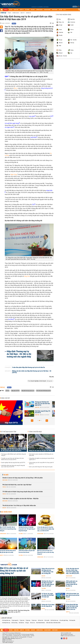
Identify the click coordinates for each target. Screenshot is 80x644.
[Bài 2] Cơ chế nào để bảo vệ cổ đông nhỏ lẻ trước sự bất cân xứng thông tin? (46, 552)
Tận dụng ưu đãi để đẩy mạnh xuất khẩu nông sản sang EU (14, 455)
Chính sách (16, 13)
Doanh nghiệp (40, 534)
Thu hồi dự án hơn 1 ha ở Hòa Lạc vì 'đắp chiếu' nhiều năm (19, 506)
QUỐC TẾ (22, 10)
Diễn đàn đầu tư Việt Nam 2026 (53, 623)
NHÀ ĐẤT (33, 10)
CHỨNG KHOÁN (39, 10)
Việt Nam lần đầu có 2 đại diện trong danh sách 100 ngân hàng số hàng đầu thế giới (27, 529)
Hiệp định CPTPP (15, 391)
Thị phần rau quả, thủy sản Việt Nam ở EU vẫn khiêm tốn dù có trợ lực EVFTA (12, 459)
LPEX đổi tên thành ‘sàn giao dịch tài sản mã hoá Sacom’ (27, 551)
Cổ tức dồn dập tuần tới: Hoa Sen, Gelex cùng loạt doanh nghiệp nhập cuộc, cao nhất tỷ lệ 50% (46, 529)
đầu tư (16, 88)
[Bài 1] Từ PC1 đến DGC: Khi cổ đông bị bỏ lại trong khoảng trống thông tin (8, 529)
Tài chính (21, 534)
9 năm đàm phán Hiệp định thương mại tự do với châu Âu (29, 367)
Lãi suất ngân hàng (64, 620)
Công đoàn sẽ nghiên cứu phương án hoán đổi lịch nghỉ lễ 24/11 (42, 459)
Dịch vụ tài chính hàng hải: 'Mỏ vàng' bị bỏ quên (41, 467)
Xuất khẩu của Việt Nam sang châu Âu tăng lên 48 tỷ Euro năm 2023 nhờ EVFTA (13, 450)
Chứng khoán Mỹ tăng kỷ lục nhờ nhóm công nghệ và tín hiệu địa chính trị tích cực (72, 607)
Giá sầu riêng (14, 623)
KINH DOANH (55, 10)
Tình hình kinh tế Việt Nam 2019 (43, 391)
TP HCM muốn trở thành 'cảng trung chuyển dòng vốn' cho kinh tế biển (23, 492)
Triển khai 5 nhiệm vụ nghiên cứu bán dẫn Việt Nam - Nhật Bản (20, 499)
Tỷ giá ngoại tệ (15, 620)
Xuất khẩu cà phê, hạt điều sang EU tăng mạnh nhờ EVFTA (40, 404)
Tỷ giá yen (28, 620)
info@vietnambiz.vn (10, 641)
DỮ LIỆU (60, 10)
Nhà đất (4, 508)
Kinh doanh (5, 480)
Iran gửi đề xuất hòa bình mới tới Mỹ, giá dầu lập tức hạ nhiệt (8, 551)
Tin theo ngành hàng (64, 15)
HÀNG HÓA (16, 10)
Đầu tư (22, 13)
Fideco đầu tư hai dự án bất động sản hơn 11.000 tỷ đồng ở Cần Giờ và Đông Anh (48, 571)
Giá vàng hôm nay (6, 620)
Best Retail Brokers (41, 623)
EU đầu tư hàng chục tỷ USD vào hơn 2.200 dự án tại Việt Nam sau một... (40, 413)
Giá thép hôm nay (6, 623)
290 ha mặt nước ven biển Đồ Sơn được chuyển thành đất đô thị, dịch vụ (72, 584)
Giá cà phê (47, 620)
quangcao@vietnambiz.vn (70, 636)
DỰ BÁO (11, 10)
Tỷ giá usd (22, 620)
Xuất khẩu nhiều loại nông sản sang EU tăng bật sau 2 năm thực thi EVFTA (13, 466)
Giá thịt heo (21, 623)
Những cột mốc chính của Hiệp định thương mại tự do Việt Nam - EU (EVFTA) (32, 372)
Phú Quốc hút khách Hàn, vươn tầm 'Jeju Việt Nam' (17, 485)
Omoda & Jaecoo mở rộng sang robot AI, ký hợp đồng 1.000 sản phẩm (23, 478)
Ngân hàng (14, 174)
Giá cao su (33, 623)
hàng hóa (27, 276)
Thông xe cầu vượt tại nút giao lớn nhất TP (41, 451)
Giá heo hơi (41, 620)
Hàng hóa (35, 407)
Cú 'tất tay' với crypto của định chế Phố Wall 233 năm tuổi (48, 595)
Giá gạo (27, 623)
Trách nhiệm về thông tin (8, 642)
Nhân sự (28, 13)
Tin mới (6, 475)
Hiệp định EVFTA (11, 423)
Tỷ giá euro (34, 620)
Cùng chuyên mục (35, 432)
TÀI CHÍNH (27, 10)
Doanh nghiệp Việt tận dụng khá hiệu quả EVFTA (13, 463)
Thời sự (3, 13)
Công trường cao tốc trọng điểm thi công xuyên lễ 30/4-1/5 (41, 463)
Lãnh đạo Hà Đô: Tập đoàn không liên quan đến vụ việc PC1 (19, 611)
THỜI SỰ (6, 10)
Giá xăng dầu (72, 620)
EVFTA (7, 391)
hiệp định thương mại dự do (28, 391)
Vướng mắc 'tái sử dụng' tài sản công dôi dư (48, 605)
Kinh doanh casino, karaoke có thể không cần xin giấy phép (41, 455)
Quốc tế (2, 555)
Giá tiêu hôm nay (54, 620)
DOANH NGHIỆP (47, 10)
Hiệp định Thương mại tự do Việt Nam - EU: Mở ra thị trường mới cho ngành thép (19, 354)
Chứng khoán (3, 534)
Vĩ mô (9, 13)
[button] (32, 421)
